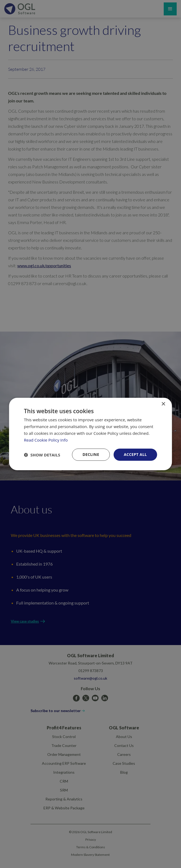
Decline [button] (91, 454)
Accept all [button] (135, 454)
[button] (42, 455)
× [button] (163, 404)
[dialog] (91, 434)
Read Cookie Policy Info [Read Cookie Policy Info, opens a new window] (46, 440)
